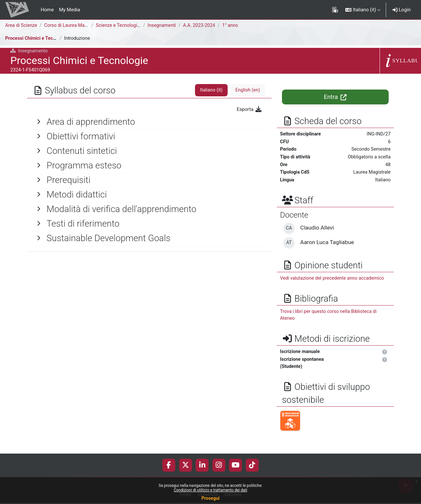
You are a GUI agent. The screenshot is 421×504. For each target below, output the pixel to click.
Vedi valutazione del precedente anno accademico (334, 280)
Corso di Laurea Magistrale (75, 26)
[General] (149, 122)
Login (402, 10)
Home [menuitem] (47, 10)
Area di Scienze (22, 26)
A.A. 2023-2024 (202, 26)
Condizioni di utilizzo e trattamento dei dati (210, 490)
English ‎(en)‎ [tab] (247, 90)
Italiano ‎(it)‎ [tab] (210, 90)
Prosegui (210, 498)
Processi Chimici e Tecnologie (38, 38)
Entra (335, 97)
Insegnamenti (164, 26)
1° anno (234, 26)
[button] (363, 10)
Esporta (249, 109)
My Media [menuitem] (69, 10)
